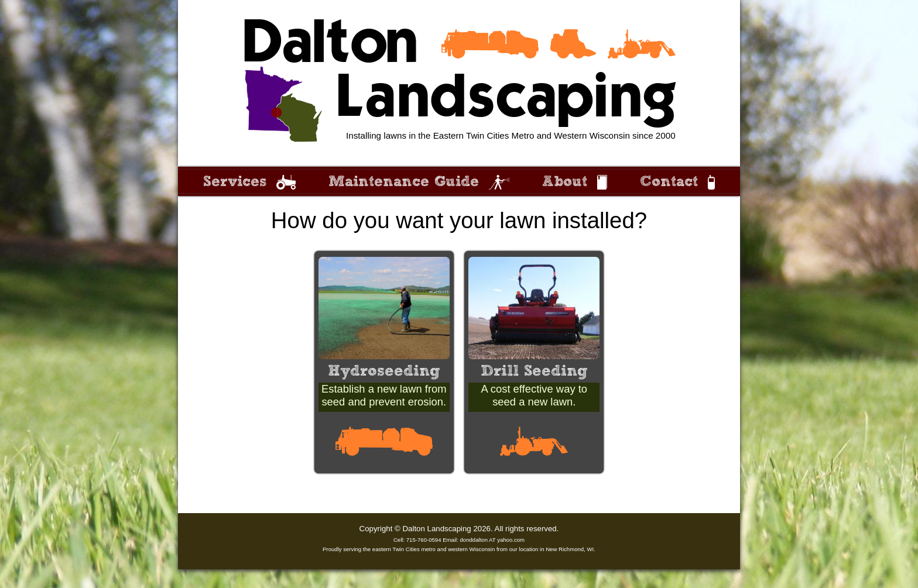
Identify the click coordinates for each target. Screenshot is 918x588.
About (565, 181)
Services (235, 181)
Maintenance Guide (404, 181)
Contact (669, 181)
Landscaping (506, 98)
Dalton (330, 44)
